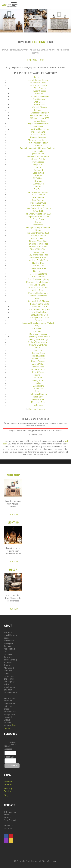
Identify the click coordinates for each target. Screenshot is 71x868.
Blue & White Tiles (38, 249)
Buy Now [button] (14, 514)
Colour (37, 348)
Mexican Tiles (37, 238)
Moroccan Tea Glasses (38, 140)
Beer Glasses (40, 105)
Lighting (37, 271)
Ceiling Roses (38, 290)
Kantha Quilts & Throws (38, 301)
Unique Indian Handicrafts (38, 124)
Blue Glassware (40, 99)
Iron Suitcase (38, 162)
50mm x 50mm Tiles (38, 247)
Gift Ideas (38, 110)
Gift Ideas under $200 (40, 118)
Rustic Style (38, 405)
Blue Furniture (38, 197)
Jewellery (37, 331)
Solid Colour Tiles (38, 268)
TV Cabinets (38, 178)
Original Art (38, 165)
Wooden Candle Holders (38, 156)
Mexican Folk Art (38, 159)
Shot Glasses (40, 102)
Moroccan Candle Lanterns (38, 282)
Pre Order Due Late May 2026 (38, 214)
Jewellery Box (38, 154)
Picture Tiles (38, 266)
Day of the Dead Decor (38, 80)
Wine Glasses (40, 88)
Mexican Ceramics (38, 137)
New (37, 326)
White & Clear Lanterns (38, 287)
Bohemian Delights (38, 394)
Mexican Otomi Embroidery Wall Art (38, 323)
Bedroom (38, 378)
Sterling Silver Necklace (38, 342)
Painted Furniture (38, 236)
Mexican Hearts (38, 132)
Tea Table (38, 189)
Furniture (37, 167)
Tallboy (38, 176)
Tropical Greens (38, 356)
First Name (9, 757)
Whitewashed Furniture (38, 192)
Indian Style (38, 397)
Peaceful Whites (38, 364)
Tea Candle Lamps (38, 285)
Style (37, 391)
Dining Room (38, 380)
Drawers (38, 181)
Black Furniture (38, 195)
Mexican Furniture (38, 203)
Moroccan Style (38, 402)
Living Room (38, 386)
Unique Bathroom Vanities (38, 216)
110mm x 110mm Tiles (38, 241)
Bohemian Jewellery (38, 334)
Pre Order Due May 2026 (38, 233)
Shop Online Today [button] (35, 60)
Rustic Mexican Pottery (38, 143)
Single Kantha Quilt (40, 315)
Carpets (38, 320)
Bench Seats (38, 219)
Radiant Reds (38, 367)
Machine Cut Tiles (38, 257)
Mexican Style (38, 399)
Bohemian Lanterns (38, 296)
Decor (37, 77)
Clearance (37, 328)
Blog (6, 795)
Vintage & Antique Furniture (38, 227)
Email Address (9, 748)
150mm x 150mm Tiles (38, 244)
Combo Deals (40, 121)
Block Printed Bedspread (40, 309)
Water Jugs (40, 94)
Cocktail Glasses (40, 107)
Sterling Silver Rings (38, 345)
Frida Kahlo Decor (38, 83)
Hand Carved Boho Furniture (38, 208)
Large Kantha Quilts (40, 312)
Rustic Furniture (38, 206)
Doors (38, 230)
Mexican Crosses (38, 135)
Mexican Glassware (38, 85)
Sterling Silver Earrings (38, 339)
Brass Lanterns (38, 277)
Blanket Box (38, 184)
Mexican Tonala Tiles (38, 260)
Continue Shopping (37, 409)
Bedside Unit (38, 173)
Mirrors (38, 186)
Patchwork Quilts (40, 307)
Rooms (37, 375)
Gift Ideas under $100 (40, 115)
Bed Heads (38, 225)
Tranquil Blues (38, 353)
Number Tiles (38, 263)
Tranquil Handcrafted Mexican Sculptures (38, 148)
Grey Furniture (38, 200)
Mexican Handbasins (40, 129)
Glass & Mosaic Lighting (38, 279)
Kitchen (38, 383)
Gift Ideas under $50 (40, 113)
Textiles (37, 298)
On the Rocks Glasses (40, 96)
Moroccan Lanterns (38, 274)
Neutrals (38, 350)
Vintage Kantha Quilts (40, 318)
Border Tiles (38, 252)
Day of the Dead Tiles (38, 255)
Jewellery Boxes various (40, 337)
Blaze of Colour (38, 361)
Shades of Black (38, 369)
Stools (38, 222)
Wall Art (38, 145)
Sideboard (38, 170)
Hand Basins (38, 126)
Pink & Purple (38, 372)
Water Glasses (40, 91)
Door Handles (38, 151)
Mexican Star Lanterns (38, 293)
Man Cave (38, 389)
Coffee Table (38, 211)
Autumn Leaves (38, 358)
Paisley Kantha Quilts (40, 304)
